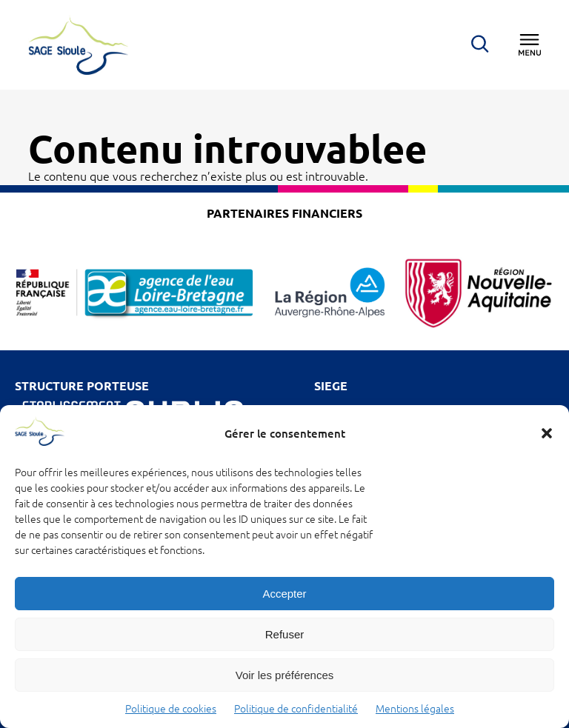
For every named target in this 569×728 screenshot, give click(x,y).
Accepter (284, 594)
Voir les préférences (285, 675)
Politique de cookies (171, 709)
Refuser (285, 634)
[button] (547, 433)
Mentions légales (415, 709)
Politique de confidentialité (296, 709)
